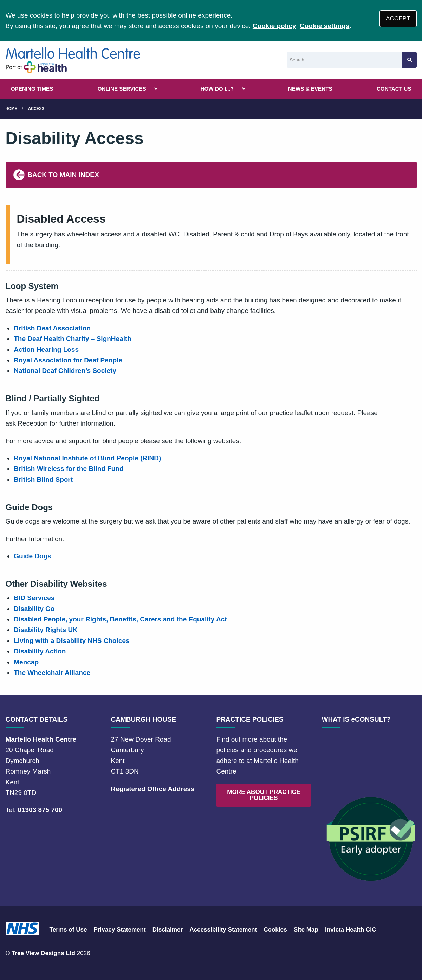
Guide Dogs (33, 556)
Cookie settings (324, 26)
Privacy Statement (120, 930)
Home (11, 108)
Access (36, 108)
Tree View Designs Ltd (43, 953)
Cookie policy (274, 26)
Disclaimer (168, 930)
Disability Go (34, 609)
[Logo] (74, 60)
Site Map (306, 930)
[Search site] (410, 60)
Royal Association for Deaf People (68, 360)
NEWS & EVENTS (310, 89)
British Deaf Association (52, 328)
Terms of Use (68, 930)
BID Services (34, 598)
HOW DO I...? (217, 89)
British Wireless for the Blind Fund (69, 469)
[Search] (345, 60)
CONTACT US (394, 89)
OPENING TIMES (32, 89)
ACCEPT (398, 18)
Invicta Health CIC (350, 930)
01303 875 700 (40, 810)
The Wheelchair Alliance (52, 673)
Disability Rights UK (46, 630)
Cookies (275, 930)
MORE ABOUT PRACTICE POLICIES (264, 795)
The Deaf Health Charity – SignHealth (73, 339)
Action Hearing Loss (46, 350)
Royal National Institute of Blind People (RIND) (87, 458)
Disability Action (40, 651)
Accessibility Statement (223, 930)
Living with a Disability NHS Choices (72, 641)
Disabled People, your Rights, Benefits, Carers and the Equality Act (120, 619)
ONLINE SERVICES (122, 89)
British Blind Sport (43, 479)
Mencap (26, 662)
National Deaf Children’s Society (65, 371)
